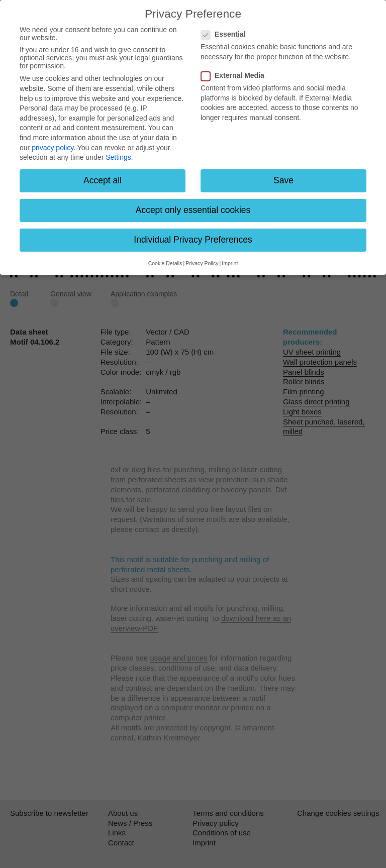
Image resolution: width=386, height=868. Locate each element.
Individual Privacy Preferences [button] (193, 240)
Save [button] (283, 180)
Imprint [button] (230, 263)
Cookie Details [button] (165, 263)
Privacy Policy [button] (202, 263)
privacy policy (53, 148)
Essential (226, 34)
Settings (118, 157)
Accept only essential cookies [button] (193, 210)
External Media (236, 75)
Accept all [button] (103, 180)
